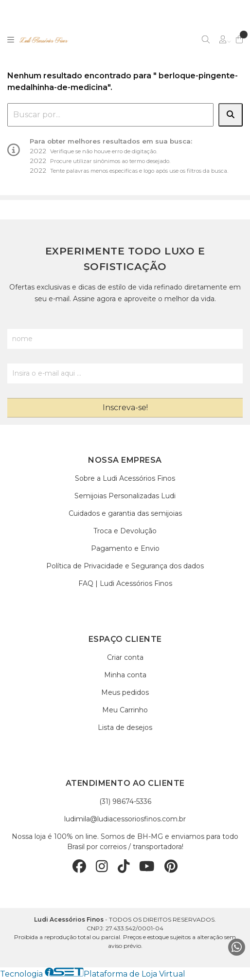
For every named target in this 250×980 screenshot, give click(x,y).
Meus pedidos (125, 692)
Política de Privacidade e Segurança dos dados (125, 566)
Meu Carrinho (125, 710)
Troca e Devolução (125, 531)
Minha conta (125, 675)
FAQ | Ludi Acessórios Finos (125, 583)
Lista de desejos (125, 727)
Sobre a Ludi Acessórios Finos (125, 478)
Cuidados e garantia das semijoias (125, 513)
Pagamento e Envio (125, 548)
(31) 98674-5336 (125, 801)
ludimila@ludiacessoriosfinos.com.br (125, 819)
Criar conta (125, 657)
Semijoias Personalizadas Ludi (125, 496)
